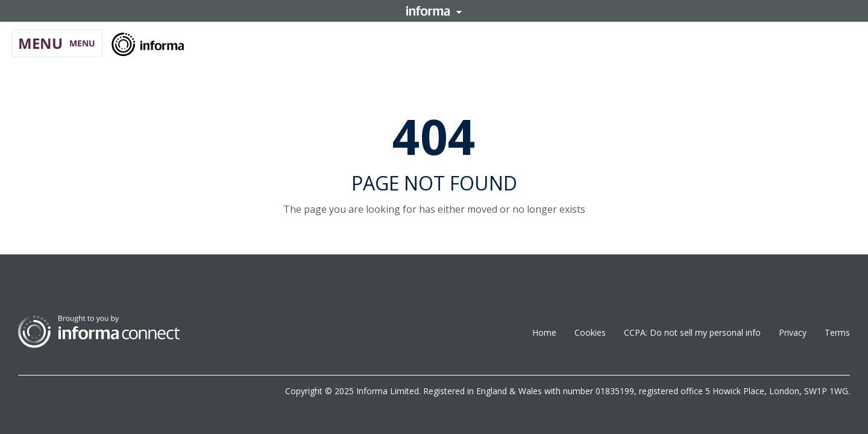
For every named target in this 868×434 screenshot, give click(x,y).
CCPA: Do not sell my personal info (692, 332)
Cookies (590, 332)
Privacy (793, 332)
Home (544, 332)
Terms (837, 332)
